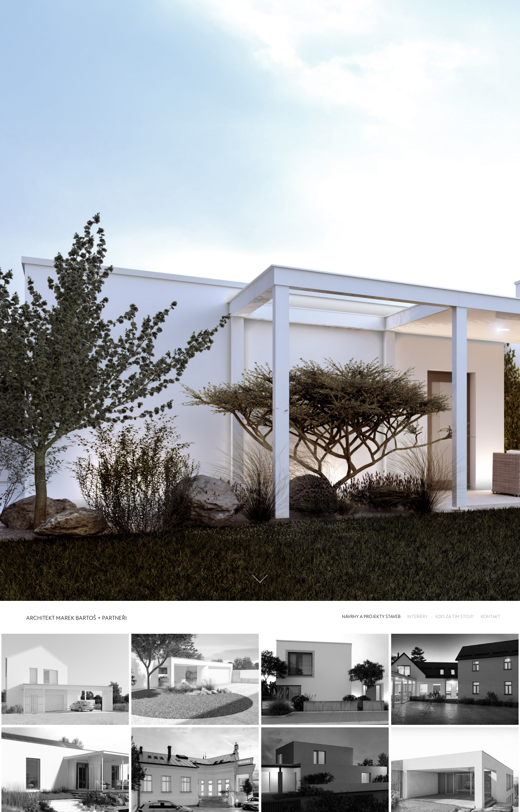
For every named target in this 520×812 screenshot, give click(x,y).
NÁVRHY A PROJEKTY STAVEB (371, 617)
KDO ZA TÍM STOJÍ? (455, 617)
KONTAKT (491, 617)
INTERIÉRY (417, 617)
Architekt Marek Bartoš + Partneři (76, 618)
